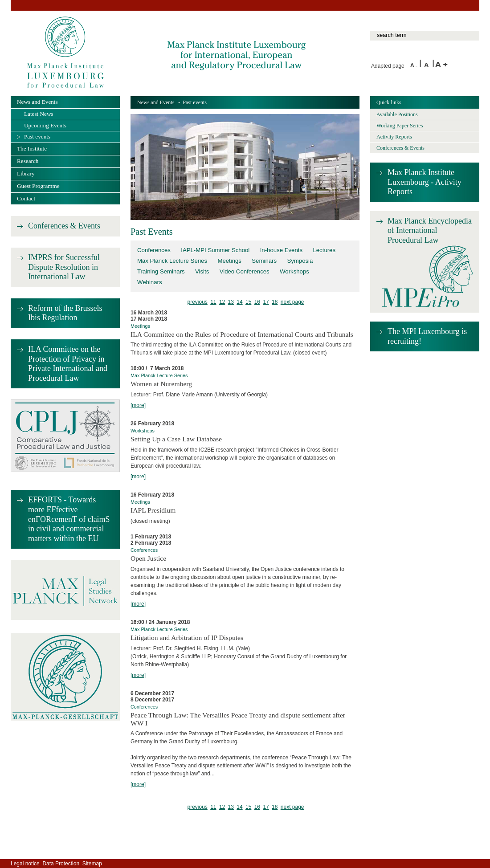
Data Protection (61, 864)
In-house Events (281, 250)
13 (231, 302)
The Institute (32, 149)
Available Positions (397, 114)
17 (266, 302)
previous (197, 302)
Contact (26, 198)
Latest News (39, 114)
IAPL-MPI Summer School (215, 250)
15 (248, 302)
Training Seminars (161, 271)
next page (292, 302)
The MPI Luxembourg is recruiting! (427, 336)
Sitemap (92, 864)
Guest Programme (38, 186)
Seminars (264, 261)
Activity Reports (394, 137)
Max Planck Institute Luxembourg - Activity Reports (425, 182)
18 (275, 302)
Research (28, 161)
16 (257, 302)
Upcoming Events (45, 125)
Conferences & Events (64, 226)
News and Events (156, 102)
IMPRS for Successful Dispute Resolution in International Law (64, 267)
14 (239, 302)
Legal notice (25, 864)
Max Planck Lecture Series (172, 261)
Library (26, 173)
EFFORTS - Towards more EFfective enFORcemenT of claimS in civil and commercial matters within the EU (69, 519)
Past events (37, 137)
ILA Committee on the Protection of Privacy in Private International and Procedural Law (68, 364)
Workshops (294, 271)
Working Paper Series (400, 126)
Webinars (150, 282)
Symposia (300, 261)
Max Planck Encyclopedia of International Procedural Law (430, 230)
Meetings (229, 261)
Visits (202, 271)
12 (222, 302)
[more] (138, 405)
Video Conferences (245, 271)
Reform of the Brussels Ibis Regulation (65, 313)
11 (213, 302)
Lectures (324, 250)
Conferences (154, 250)
